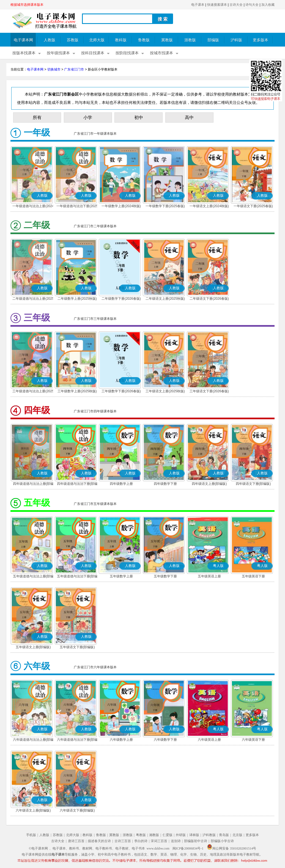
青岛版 (224, 835)
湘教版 (154, 835)
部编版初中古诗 (196, 841)
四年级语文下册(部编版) (253, 484)
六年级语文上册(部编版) (33, 810)
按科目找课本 (93, 53)
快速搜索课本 (217, 5)
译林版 (194, 835)
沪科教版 (209, 835)
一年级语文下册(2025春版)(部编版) (253, 207)
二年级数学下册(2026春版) (121, 299)
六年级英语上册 (209, 740)
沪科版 (236, 40)
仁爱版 (168, 835)
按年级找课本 (58, 53)
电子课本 (198, 5)
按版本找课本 (24, 53)
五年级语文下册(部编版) (77, 647)
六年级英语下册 (253, 740)
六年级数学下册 (165, 740)
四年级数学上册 (121, 484)
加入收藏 (268, 5)
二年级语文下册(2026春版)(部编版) (209, 299)
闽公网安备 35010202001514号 (231, 848)
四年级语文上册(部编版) (209, 484)
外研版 (181, 835)
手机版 (31, 835)
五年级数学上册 (121, 576)
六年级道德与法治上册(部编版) (33, 740)
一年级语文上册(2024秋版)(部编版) (209, 207)
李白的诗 (141, 841)
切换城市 (54, 69)
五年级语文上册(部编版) (33, 647)
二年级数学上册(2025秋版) (77, 299)
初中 (139, 117)
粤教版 (141, 835)
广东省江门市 (74, 69)
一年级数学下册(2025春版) (165, 206)
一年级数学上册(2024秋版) (121, 206)
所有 (37, 117)
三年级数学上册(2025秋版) (77, 391)
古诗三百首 (123, 841)
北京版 (237, 835)
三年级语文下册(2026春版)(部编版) (209, 392)
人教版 (50, 40)
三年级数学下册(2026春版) (121, 391)
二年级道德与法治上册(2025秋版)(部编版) (33, 299)
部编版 (213, 40)
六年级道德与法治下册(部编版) (77, 740)
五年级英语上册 (209, 576)
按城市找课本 (161, 53)
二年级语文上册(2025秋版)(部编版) (165, 299)
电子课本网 (23, 40)
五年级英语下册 (253, 576)
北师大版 (97, 40)
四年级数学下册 (165, 484)
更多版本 (261, 40)
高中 (189, 117)
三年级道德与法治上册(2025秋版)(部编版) (33, 392)
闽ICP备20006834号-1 (188, 848)
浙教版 (190, 40)
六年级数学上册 (121, 740)
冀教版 (167, 40)
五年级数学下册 (165, 576)
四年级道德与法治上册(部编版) (33, 484)
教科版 (121, 40)
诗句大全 (252, 5)
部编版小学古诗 (222, 841)
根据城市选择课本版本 (27, 5)
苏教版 (73, 40)
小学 (88, 117)
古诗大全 (236, 5)
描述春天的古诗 (99, 841)
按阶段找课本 (127, 53)
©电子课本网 (38, 848)
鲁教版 (144, 40)
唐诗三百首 (76, 841)
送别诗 (176, 841)
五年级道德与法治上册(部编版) (33, 577)
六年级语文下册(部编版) (77, 810)
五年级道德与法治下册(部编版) (77, 577)
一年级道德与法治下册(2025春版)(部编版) (77, 207)
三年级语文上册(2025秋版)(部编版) (165, 392)
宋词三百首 (159, 841)
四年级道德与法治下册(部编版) (77, 484)
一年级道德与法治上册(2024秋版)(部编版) (33, 207)
